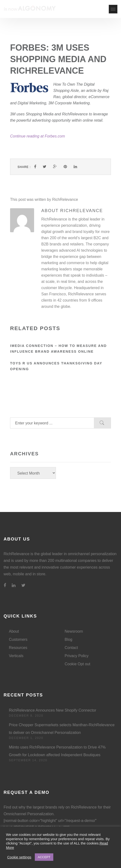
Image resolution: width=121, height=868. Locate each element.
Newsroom (74, 631)
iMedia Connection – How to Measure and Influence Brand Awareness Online (58, 349)
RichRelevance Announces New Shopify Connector (53, 710)
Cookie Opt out (77, 664)
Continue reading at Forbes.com (38, 136)
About (14, 631)
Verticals (16, 656)
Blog (68, 639)
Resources (18, 648)
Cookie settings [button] (19, 857)
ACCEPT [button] (44, 857)
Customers (18, 639)
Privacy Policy (77, 656)
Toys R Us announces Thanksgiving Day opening (56, 366)
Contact (71, 648)
